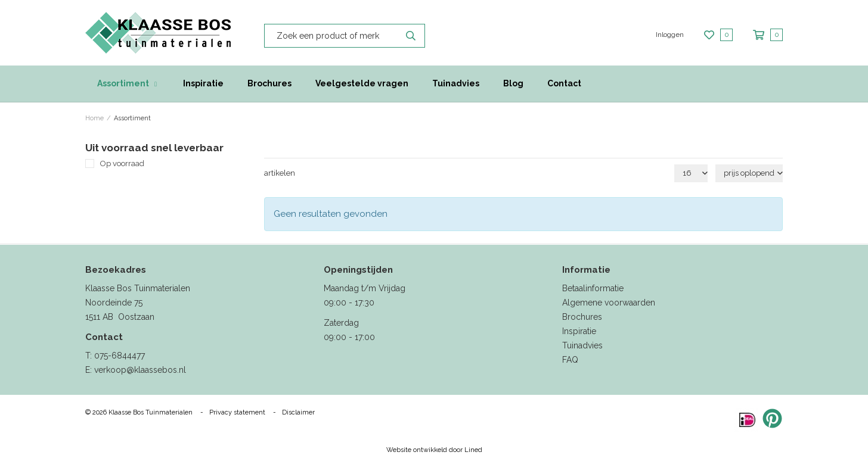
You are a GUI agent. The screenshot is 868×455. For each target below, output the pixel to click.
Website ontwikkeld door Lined (434, 450)
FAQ (570, 360)
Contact (564, 83)
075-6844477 (120, 356)
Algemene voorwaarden (609, 303)
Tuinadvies (456, 83)
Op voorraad (122, 163)
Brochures (269, 83)
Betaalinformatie (593, 288)
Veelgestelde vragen (362, 83)
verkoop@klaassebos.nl (140, 370)
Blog (513, 83)
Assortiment (123, 83)
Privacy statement (237, 412)
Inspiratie (203, 83)
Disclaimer (298, 412)
